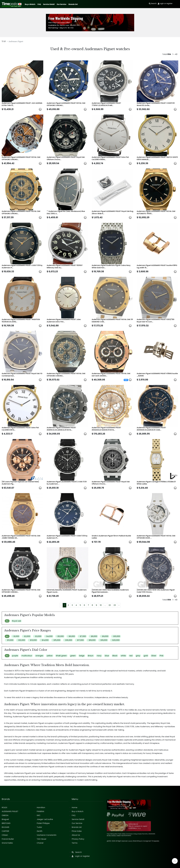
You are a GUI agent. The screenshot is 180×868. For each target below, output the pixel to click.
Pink (161, 656)
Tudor (39, 827)
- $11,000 (10, 640)
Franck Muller (8, 839)
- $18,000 (91, 640)
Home (74, 807)
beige (82, 656)
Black (115, 656)
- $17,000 (80, 640)
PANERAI (40, 811)
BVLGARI (5, 827)
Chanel (40, 843)
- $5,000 (60, 636)
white (123, 656)
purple (15, 656)
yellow (50, 656)
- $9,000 (104, 636)
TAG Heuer (42, 839)
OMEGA (5, 815)
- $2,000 (26, 636)
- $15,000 (56, 640)
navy (99, 656)
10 (101, 605)
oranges (39, 656)
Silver (154, 656)
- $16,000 (68, 640)
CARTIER (5, 831)
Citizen (5, 835)
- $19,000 (103, 640)
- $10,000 (116, 636)
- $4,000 (49, 636)
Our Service (62, 4)
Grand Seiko (7, 843)
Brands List (73, 4)
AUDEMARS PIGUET (10, 811)
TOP (4, 41)
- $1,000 (16, 636)
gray (138, 656)
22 (110, 605)
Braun (91, 656)
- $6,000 (71, 636)
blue (107, 656)
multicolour (27, 656)
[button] (40, 109)
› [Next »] (119, 605)
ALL (7, 621)
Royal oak (16, 621)
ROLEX (4, 807)
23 (115, 605)
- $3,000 (38, 636)
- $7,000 (82, 636)
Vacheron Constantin (47, 835)
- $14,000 (44, 640)
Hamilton (41, 807)
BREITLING (6, 823)
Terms (75, 843)
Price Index (77, 831)
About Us (76, 835)
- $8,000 (93, 636)
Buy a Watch (30, 4)
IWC (39, 815)
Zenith (40, 831)
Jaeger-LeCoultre (45, 819)
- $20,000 (115, 640)
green (73, 656)
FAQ (39, 4)
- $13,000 (33, 640)
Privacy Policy (78, 839)
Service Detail (49, 4)
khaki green (61, 656)
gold (146, 656)
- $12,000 (21, 640)
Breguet (5, 819)
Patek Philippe (43, 823)
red (131, 656)
